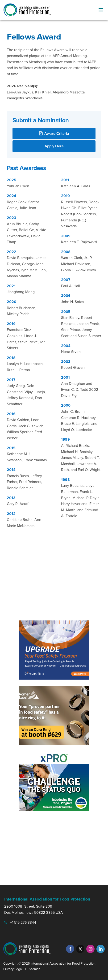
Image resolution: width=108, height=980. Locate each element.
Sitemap (35, 969)
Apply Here (54, 146)
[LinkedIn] (101, 949)
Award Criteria (57, 134)
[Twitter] (80, 949)
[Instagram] (90, 949)
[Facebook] (70, 949)
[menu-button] (101, 10)
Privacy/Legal (13, 969)
